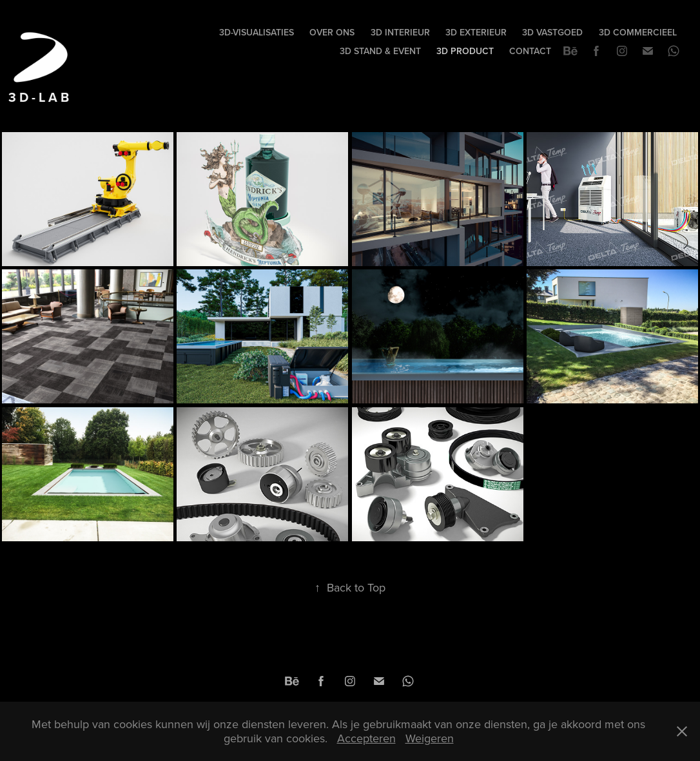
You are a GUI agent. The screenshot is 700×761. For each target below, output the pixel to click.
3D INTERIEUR (400, 32)
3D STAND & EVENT (380, 51)
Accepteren (366, 738)
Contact (530, 51)
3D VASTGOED (552, 32)
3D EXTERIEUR (476, 32)
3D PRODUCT (465, 51)
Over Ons (332, 32)
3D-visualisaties (257, 32)
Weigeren (430, 738)
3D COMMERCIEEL (638, 32)
